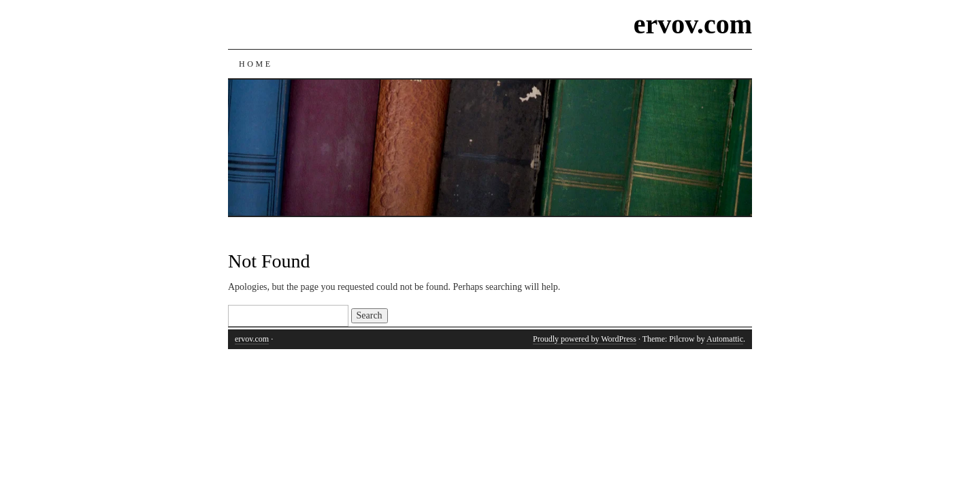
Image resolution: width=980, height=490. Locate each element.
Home (256, 64)
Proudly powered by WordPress (585, 339)
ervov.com (693, 24)
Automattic (725, 339)
